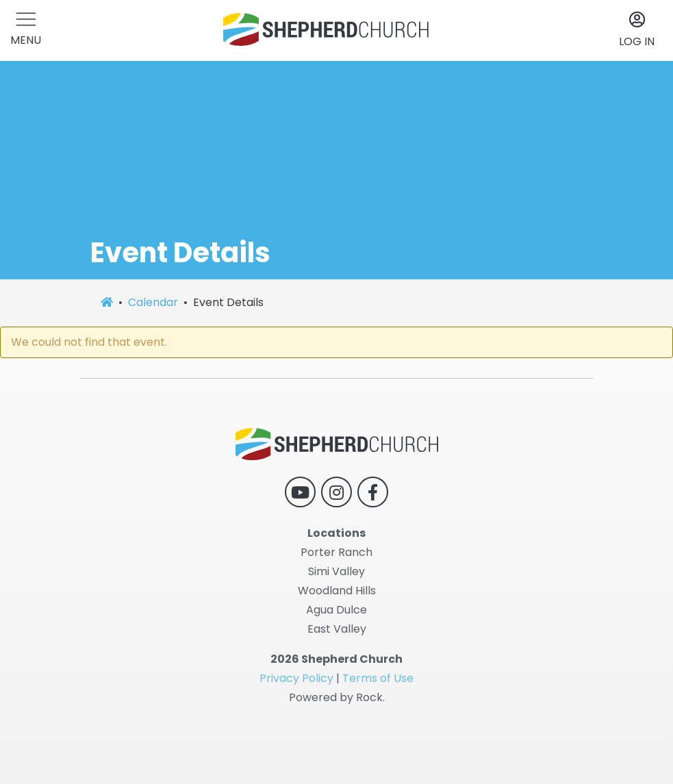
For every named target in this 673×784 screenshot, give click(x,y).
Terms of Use (378, 678)
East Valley (337, 629)
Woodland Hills (337, 591)
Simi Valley (336, 571)
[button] (26, 30)
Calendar (153, 302)
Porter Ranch (336, 552)
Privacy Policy (296, 678)
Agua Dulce (336, 610)
